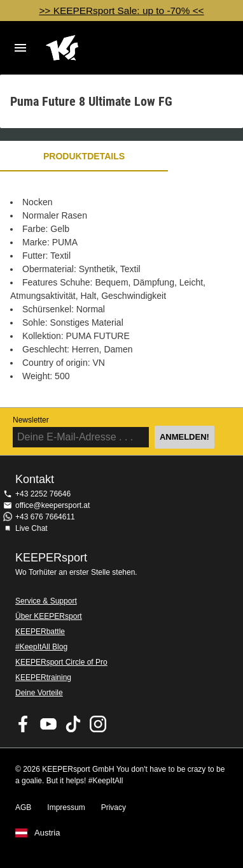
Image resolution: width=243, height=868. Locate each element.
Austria (47, 833)
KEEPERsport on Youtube (48, 724)
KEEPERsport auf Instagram (98, 724)
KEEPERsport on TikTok (73, 724)
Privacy (114, 807)
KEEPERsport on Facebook (24, 724)
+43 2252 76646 (43, 494)
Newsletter (31, 420)
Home (111, 48)
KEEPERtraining (43, 677)
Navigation (20, 48)
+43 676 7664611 (45, 517)
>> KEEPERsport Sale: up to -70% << (121, 11)
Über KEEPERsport (49, 616)
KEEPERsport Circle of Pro (61, 662)
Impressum (66, 807)
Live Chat (31, 528)
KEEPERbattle (40, 632)
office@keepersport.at (52, 505)
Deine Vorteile (39, 693)
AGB (23, 807)
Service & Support (46, 601)
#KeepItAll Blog (41, 647)
